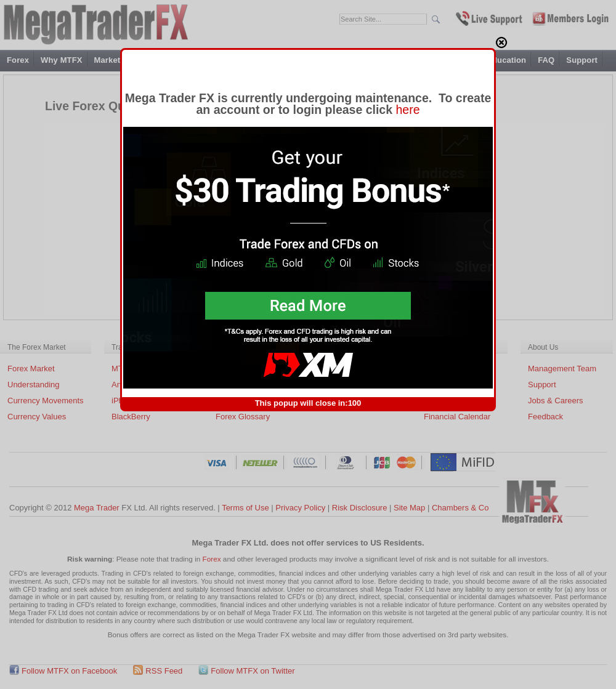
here (407, 101)
